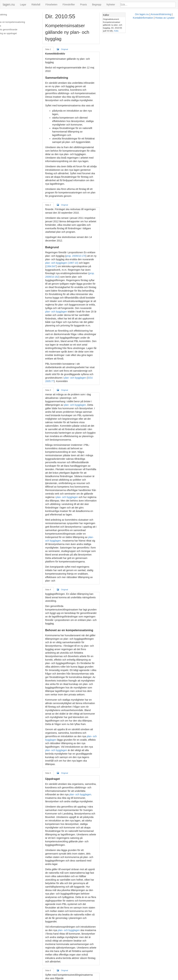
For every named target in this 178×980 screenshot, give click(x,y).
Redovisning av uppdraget (15, 33)
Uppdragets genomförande (16, 30)
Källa (158, 25)
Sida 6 (51, 675)
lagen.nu (9, 5)
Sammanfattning (11, 15)
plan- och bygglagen (116, 232)
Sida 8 (51, 925)
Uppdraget (8, 26)
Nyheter (111, 5)
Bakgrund (7, 18)
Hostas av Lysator (141, 978)
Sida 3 (51, 289)
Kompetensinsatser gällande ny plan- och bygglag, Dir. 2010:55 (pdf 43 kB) (154, 22)
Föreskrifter (69, 5)
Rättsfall (36, 5)
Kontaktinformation (120, 978)
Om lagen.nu (78, 978)
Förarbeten (51, 5)
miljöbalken (99, 758)
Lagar (23, 5)
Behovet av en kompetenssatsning (20, 22)
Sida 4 (51, 419)
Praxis (84, 5)
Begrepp (97, 5)
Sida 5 (51, 544)
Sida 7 (51, 808)
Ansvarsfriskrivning (97, 978)
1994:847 (93, 204)
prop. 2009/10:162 (87, 211)
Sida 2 (51, 160)
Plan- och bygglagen (60, 844)
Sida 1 (51, 43)
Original (66, 42)
